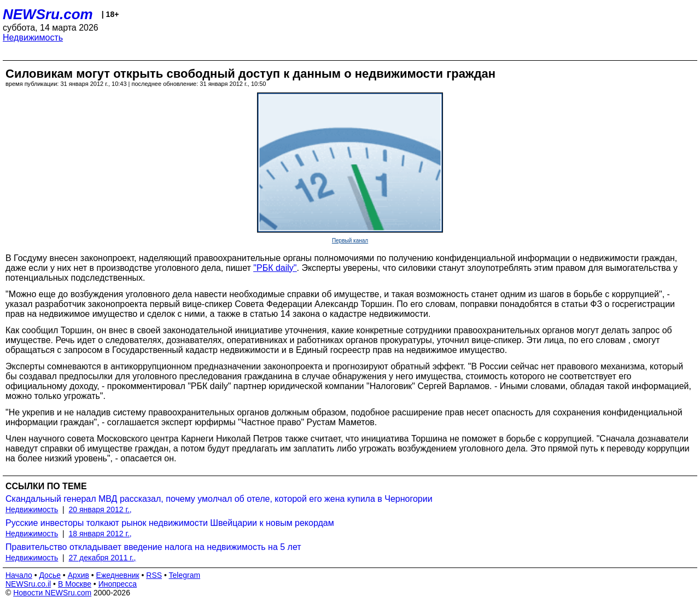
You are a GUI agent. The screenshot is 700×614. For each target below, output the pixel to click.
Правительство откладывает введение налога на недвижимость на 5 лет (153, 547)
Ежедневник (118, 575)
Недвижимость (33, 37)
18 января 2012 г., (100, 534)
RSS (154, 575)
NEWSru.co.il (28, 584)
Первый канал (350, 241)
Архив (78, 575)
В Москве (75, 584)
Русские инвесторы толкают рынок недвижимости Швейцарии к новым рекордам (170, 523)
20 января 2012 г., (100, 509)
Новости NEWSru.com (52, 593)
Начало (19, 575)
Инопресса (118, 584)
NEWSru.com (48, 14)
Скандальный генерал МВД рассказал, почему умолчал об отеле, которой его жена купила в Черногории (219, 499)
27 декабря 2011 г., (103, 558)
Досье (50, 575)
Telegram (185, 575)
